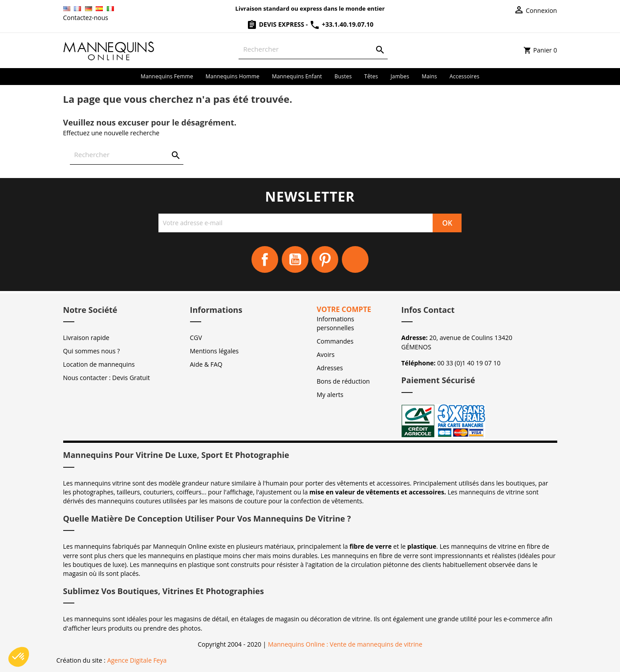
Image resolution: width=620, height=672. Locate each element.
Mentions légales (215, 351)
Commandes (335, 341)
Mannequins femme (167, 76)
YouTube (295, 259)
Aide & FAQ (206, 364)
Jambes (400, 76)
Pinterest (325, 259)
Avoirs (326, 354)
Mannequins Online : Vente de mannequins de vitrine (345, 644)
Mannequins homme (233, 76)
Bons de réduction (343, 381)
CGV (196, 338)
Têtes (371, 76)
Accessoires (464, 76)
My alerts (330, 395)
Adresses (330, 368)
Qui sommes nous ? (92, 351)
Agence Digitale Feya (137, 660)
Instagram (355, 259)
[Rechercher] (313, 49)
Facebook (265, 259)
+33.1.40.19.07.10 (341, 24)
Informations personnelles (336, 323)
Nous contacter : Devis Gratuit (107, 378)
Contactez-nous (86, 18)
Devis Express (276, 24)
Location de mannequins (99, 364)
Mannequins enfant (297, 76)
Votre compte (344, 309)
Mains (429, 76)
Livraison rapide (86, 338)
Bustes (343, 76)
